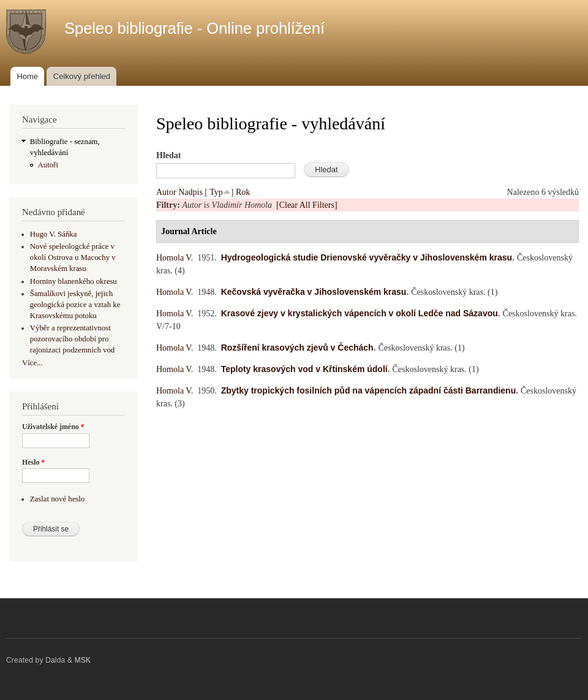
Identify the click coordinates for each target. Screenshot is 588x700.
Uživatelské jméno (53, 427)
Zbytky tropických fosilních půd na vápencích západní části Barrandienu (369, 390)
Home (27, 76)
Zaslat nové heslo (57, 499)
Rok (243, 192)
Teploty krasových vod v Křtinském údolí (304, 369)
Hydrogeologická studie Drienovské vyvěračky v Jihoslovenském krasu (367, 257)
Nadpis (190, 192)
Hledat (168, 155)
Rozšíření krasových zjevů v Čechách (297, 348)
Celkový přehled (82, 76)
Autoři (48, 165)
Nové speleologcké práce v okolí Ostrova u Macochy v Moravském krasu (73, 257)
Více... (32, 363)
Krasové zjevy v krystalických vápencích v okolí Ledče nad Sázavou (360, 313)
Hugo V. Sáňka (54, 234)
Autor (166, 192)
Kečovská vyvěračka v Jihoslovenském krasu (314, 292)
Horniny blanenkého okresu (73, 281)
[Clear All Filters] (307, 205)
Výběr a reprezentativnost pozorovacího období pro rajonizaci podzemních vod (72, 339)
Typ (216, 192)
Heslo (33, 462)
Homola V (174, 258)
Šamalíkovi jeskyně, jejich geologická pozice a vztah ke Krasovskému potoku (75, 305)
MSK (83, 660)
